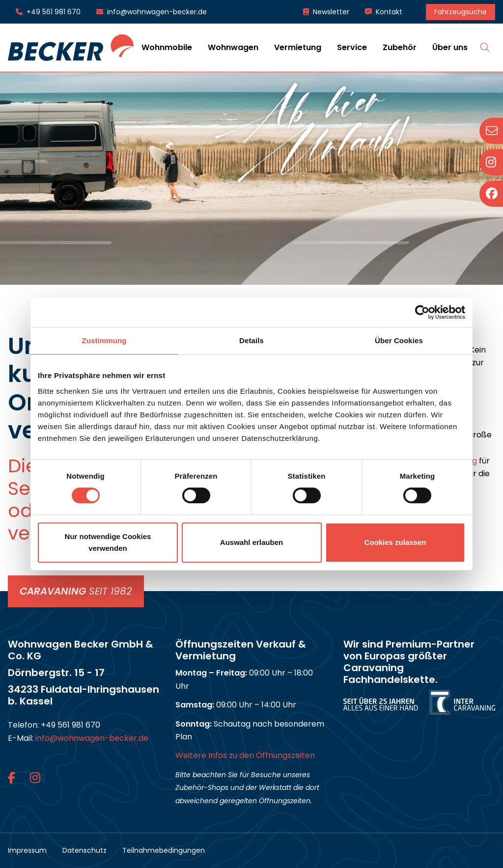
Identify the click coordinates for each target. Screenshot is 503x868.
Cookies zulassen (395, 542)
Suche (485, 47)
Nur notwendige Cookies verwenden (108, 542)
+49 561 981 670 (54, 12)
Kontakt (389, 12)
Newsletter (331, 12)
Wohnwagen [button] (233, 47)
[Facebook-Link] (13, 778)
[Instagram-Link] (35, 778)
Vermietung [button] (298, 47)
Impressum (27, 850)
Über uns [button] (450, 47)
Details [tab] (251, 340)
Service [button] (352, 47)
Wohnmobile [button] (167, 47)
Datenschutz (84, 850)
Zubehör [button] (400, 47)
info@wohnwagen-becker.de (157, 12)
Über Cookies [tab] (399, 340)
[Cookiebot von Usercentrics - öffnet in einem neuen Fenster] (422, 312)
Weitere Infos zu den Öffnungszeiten (245, 755)
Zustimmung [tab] (104, 340)
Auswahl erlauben (251, 542)
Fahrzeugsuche (461, 12)
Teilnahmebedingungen (164, 850)
